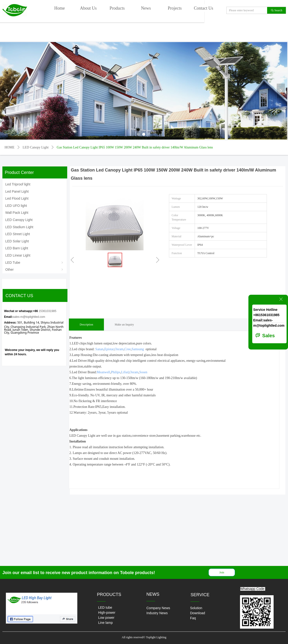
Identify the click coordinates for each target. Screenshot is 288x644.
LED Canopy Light (36, 147)
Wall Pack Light (17, 213)
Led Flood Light (17, 198)
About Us (88, 8)
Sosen (143, 372)
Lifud (125, 372)
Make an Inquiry (124, 325)
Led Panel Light (17, 191)
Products (117, 8)
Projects (175, 8)
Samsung (138, 349)
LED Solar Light (17, 241)
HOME (9, 147)
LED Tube (35, 263)
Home (60, 8)
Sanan (99, 349)
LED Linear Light (18, 255)
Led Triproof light (18, 184)
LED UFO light (16, 206)
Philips (116, 372)
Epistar (109, 349)
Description (86, 325)
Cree (127, 349)
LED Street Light (18, 234)
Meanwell (103, 372)
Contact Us (204, 8)
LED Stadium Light (19, 227)
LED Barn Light (17, 248)
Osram (119, 349)
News (146, 8)
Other (35, 270)
